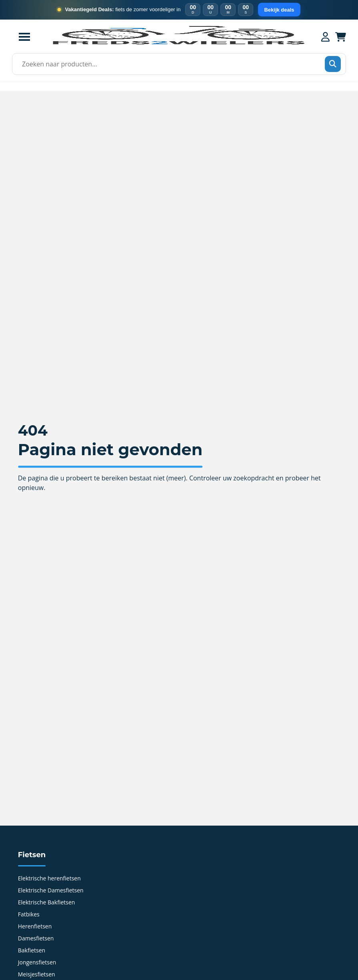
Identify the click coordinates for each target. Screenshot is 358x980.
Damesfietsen (36, 939)
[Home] (178, 43)
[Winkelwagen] (341, 37)
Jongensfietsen (37, 963)
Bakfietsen (32, 951)
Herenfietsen (35, 927)
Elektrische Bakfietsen (47, 903)
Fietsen (32, 855)
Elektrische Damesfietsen (51, 891)
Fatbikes (29, 915)
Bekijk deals (279, 10)
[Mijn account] (325, 37)
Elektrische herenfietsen (49, 879)
